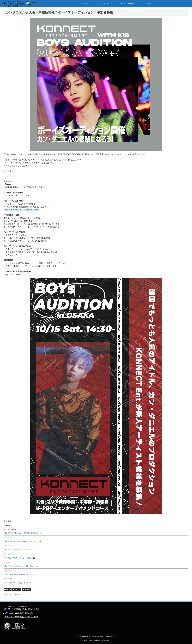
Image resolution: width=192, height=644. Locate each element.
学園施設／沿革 (97, 636)
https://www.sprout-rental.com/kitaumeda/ (21, 210)
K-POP (8, 589)
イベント (17, 589)
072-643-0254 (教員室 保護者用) (19, 613)
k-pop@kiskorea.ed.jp (13, 274)
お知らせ (27, 589)
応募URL (7, 171)
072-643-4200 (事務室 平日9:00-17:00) (21, 617)
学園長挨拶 (84, 636)
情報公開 (109, 636)
